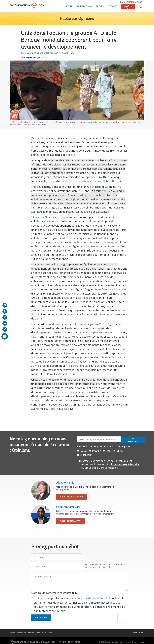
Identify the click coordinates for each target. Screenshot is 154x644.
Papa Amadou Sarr (48, 53)
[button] (141, 7)
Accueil (69, 6)
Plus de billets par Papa (71, 521)
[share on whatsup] (5, 329)
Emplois (40, 633)
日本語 (120, 451)
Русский (97, 451)
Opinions (86, 19)
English (46, 57)
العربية (83, 451)
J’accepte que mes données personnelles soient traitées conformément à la (110, 464)
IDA (59, 642)
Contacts (112, 6)
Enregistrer (41, 617)
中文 (109, 451)
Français (37, 57)
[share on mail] (5, 305)
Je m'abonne (133, 440)
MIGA (71, 642)
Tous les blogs (84, 6)
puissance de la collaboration (99, 181)
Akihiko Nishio (29, 53)
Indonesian (86, 455)
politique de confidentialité (93, 598)
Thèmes (100, 6)
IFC (65, 642)
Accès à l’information (26, 633)
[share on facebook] (5, 311)
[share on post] (5, 317)
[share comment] (5, 336)
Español (126, 447)
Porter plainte (139, 633)
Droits (12, 633)
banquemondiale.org (131, 2)
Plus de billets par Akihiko (72, 497)
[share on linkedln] (5, 323)
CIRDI (78, 642)
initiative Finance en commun (51, 217)
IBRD (54, 642)
